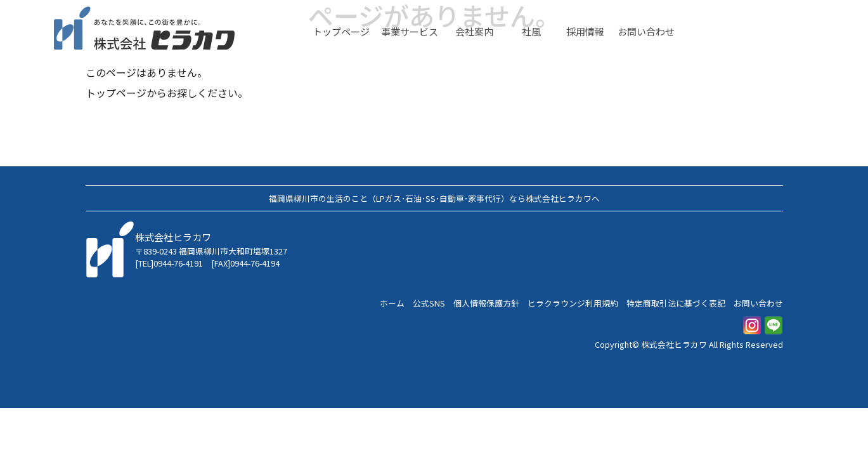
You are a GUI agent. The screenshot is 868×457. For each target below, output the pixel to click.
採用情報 (585, 32)
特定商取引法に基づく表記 (676, 303)
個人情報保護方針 (486, 303)
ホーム (392, 303)
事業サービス (410, 32)
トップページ (341, 32)
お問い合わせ (646, 32)
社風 (531, 32)
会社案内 (474, 32)
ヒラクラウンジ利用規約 (573, 303)
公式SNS (429, 303)
